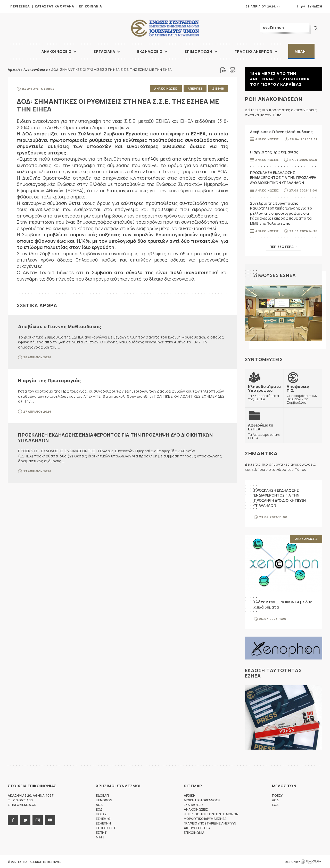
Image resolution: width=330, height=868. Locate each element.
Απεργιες (195, 88)
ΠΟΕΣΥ (101, 814)
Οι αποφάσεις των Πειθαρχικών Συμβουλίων (303, 394)
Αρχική (14, 70)
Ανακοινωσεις (56, 51)
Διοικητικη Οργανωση (202, 800)
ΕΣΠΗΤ (101, 832)
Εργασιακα (104, 51)
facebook (13, 820)
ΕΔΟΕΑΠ (102, 795)
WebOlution (311, 862)
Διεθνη (218, 88)
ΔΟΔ (99, 805)
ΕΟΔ (99, 809)
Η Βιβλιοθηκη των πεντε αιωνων (211, 814)
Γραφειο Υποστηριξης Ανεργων (210, 823)
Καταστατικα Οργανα (54, 6)
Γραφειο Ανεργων (254, 51)
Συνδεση (315, 6)
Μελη (300, 51)
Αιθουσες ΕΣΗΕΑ (275, 275)
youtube (50, 820)
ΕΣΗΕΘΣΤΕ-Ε (106, 828)
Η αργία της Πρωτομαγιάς (49, 380)
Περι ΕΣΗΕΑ (20, 6)
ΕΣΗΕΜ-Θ (103, 818)
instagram (38, 820)
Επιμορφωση (199, 51)
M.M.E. (101, 837)
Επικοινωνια (91, 6)
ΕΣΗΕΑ (165, 28)
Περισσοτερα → (284, 247)
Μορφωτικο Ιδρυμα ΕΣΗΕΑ (205, 818)
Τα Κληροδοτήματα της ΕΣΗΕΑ (264, 392)
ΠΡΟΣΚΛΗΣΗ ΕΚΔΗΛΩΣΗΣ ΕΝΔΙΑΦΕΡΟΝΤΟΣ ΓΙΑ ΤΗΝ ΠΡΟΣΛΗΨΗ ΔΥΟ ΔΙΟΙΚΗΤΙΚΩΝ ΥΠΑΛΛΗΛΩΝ (115, 437)
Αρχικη (190, 795)
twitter (25, 820)
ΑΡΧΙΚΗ (22, 51)
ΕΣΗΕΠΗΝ (103, 823)
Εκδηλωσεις (150, 51)
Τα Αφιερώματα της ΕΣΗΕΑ (264, 431)
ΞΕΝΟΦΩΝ (104, 800)
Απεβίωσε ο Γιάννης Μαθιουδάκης (60, 326)
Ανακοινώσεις (36, 70)
